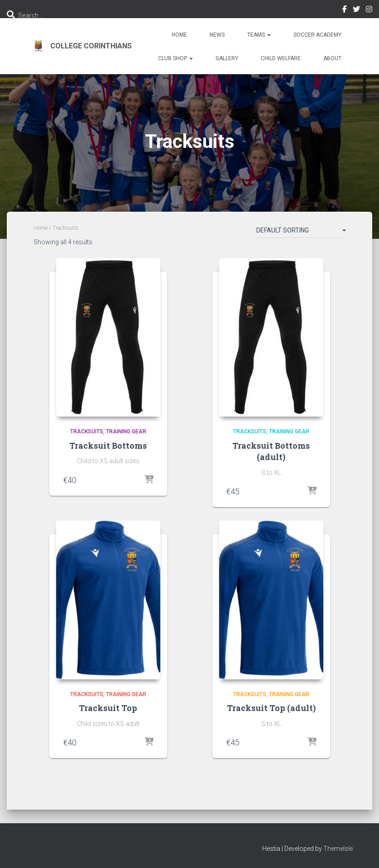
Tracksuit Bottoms (108, 446)
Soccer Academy (317, 35)
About (332, 58)
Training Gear (126, 432)
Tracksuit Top (108, 708)
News (217, 35)
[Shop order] (301, 232)
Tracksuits (87, 432)
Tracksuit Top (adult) (271, 708)
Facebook (345, 10)
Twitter (356, 10)
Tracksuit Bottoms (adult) (271, 451)
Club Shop (175, 58)
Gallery (227, 58)
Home (179, 35)
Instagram (369, 10)
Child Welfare (281, 58)
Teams (259, 35)
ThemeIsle (338, 849)
